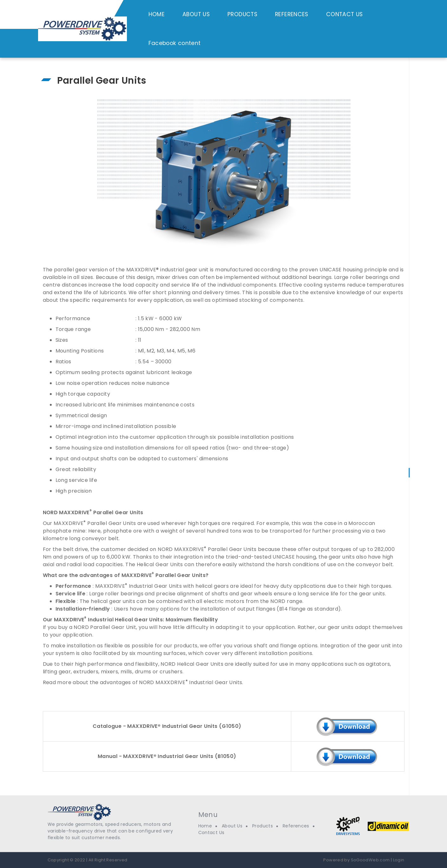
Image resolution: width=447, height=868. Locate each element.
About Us (232, 826)
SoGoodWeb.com (370, 860)
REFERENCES (292, 14)
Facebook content (175, 43)
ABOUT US (196, 14)
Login (399, 860)
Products (263, 826)
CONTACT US (345, 14)
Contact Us (211, 832)
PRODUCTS (242, 14)
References (296, 826)
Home (205, 826)
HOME (157, 14)
